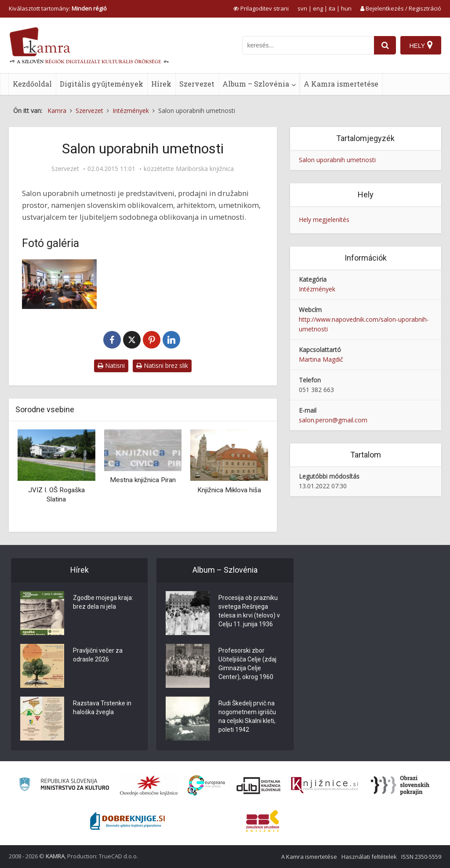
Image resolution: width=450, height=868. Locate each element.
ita (332, 8)
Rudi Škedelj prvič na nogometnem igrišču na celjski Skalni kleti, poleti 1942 (247, 716)
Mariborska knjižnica (205, 169)
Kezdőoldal (32, 84)
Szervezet (197, 84)
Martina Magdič (321, 359)
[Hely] (421, 45)
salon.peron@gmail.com (333, 420)
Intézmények (317, 289)
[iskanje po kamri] (308, 45)
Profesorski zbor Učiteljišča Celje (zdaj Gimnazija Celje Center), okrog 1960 (247, 664)
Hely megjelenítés (324, 220)
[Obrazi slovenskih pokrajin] (400, 785)
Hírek (161, 84)
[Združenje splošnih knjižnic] (263, 821)
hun (346, 8)
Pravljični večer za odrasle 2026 (98, 655)
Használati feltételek (369, 857)
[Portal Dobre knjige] (127, 821)
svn (302, 8)
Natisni (111, 365)
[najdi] (385, 45)
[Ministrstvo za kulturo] (64, 786)
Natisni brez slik (162, 365)
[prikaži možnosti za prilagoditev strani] (261, 8)
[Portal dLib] (259, 785)
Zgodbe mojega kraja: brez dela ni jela (103, 602)
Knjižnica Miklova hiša (229, 490)
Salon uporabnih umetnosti (337, 160)
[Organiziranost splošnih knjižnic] (149, 785)
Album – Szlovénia (256, 84)
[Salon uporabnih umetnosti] (59, 284)
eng (318, 8)
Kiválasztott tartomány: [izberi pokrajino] (58, 8)
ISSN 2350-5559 (421, 857)
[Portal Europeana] (206, 786)
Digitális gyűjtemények (102, 84)
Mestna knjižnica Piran (143, 480)
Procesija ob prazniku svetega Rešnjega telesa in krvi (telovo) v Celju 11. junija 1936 (249, 611)
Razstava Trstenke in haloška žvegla (102, 708)
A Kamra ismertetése (341, 84)
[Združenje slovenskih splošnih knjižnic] (325, 785)
